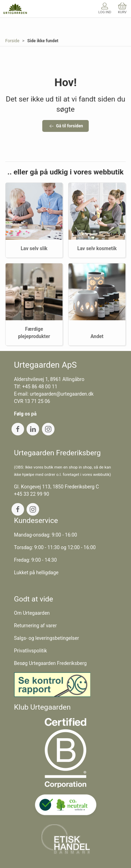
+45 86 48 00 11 (40, 387)
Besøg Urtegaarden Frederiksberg (50, 663)
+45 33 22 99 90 (32, 494)
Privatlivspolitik (30, 651)
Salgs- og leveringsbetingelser (46, 638)
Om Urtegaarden (32, 613)
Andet (97, 336)
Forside (12, 41)
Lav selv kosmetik (97, 248)
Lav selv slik (34, 248)
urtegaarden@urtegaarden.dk (61, 394)
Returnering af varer (35, 626)
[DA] (15, 9)
